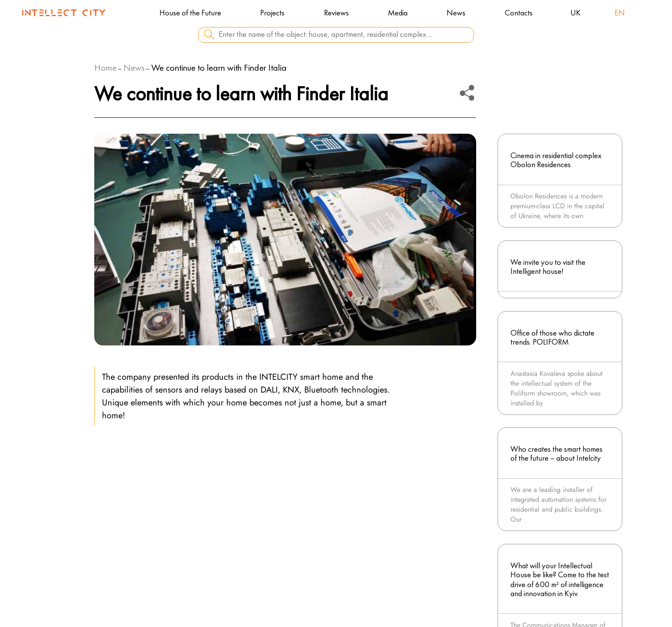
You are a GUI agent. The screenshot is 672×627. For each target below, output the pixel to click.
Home (105, 68)
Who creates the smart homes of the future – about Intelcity (556, 454)
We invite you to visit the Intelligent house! (548, 267)
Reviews (336, 13)
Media (398, 13)
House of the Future (190, 13)
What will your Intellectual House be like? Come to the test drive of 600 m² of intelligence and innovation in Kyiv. (560, 580)
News (456, 13)
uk (576, 13)
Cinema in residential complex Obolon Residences (556, 160)
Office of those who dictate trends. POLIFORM (552, 338)
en (620, 13)
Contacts (519, 13)
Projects (272, 13)
